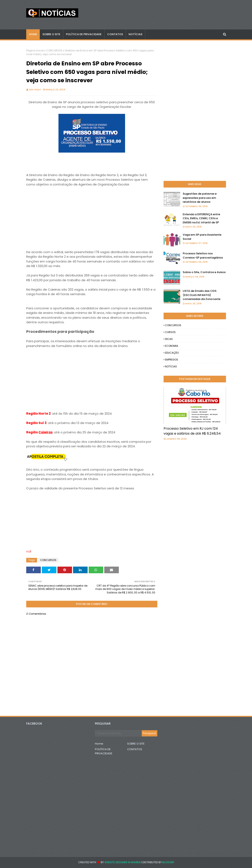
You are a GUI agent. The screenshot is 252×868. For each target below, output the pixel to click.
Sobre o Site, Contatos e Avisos (204, 272)
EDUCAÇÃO (172, 353)
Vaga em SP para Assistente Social (202, 237)
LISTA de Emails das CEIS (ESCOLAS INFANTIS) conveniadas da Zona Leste (202, 295)
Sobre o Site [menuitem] (51, 34)
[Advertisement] (92, 216)
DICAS (169, 339)
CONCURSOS (54, 50)
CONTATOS (135, 749)
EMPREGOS (172, 360)
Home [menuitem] (33, 34)
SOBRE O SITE (136, 744)
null (29, 551)
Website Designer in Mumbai (123, 862)
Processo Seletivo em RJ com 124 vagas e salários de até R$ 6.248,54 (192, 431)
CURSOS (170, 332)
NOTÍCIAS (171, 366)
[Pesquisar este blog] (118, 733)
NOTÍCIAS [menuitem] (135, 34)
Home (99, 744)
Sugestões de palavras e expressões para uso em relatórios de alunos (200, 198)
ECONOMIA (172, 346)
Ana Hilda (35, 90)
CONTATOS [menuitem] (115, 34)
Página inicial (35, 50)
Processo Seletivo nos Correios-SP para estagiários (203, 256)
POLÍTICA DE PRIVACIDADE (104, 751)
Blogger (168, 862)
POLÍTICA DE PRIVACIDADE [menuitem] (84, 34)
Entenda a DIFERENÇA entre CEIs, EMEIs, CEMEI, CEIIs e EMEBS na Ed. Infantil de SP (201, 218)
